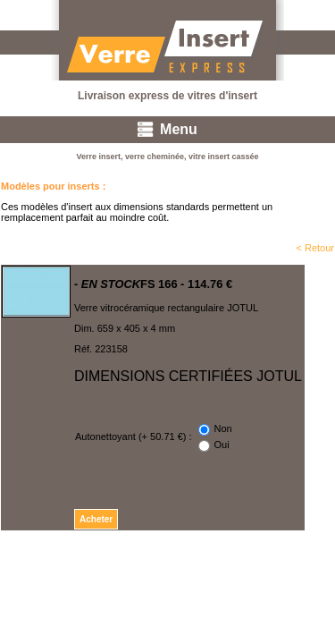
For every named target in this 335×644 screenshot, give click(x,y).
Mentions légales (298, 566)
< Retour (316, 248)
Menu (179, 129)
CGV (237, 566)
